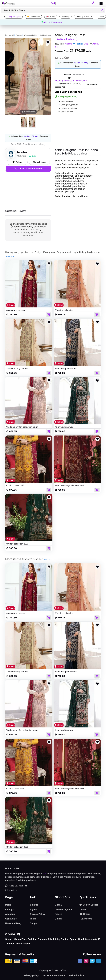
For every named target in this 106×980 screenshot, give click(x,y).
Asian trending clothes (17, 368)
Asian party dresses (16, 310)
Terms (33, 919)
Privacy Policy (37, 914)
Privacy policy (31, 976)
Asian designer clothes (66, 368)
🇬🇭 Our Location (33, 17)
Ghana (58, 905)
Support (34, 923)
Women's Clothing (31, 35)
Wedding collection (64, 310)
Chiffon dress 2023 (15, 485)
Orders (85, 914)
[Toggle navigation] (100, 4)
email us (11, 890)
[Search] (53, 11)
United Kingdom (63, 910)
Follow (17, 162)
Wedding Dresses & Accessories (71, 81)
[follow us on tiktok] (99, 961)
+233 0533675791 (16, 886)
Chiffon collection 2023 (17, 544)
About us (10, 914)
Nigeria (59, 914)
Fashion (19, 35)
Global (58, 919)
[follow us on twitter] (92, 961)
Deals (8, 905)
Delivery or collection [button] (68, 108)
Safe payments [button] (66, 101)
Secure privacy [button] (66, 112)
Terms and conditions (54, 976)
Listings (9, 910)
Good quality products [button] (68, 105)
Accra (95, 44)
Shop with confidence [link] (69, 92)
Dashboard (86, 919)
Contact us (11, 919)
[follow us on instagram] (86, 961)
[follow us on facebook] (80, 961)
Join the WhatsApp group (53, 22)
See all (47, 559)
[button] (94, 3)
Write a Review (66, 39)
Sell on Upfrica (89, 905)
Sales (84, 910)
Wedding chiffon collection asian (22, 427)
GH (56, 47)
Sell (53, 3)
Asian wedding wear (64, 427)
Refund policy (77, 976)
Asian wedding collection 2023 (69, 485)
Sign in (34, 910)
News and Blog (13, 923)
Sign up (34, 905)
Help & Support (14, 17)
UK (45, 874)
